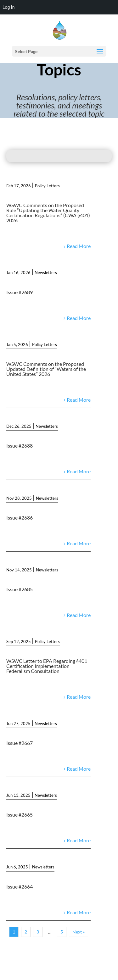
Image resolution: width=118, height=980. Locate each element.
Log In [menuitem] (8, 7)
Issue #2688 (20, 446)
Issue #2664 (20, 886)
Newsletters (46, 273)
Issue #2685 (20, 589)
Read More (79, 246)
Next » (79, 932)
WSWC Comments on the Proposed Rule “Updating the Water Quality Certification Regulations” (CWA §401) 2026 (48, 213)
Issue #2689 (20, 292)
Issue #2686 (20, 518)
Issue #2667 (20, 743)
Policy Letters (47, 186)
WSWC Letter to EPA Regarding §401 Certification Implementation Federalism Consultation (47, 666)
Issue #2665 (20, 815)
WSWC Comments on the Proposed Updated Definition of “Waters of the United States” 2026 (46, 369)
